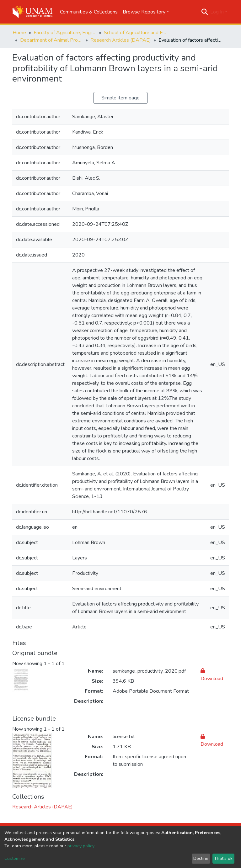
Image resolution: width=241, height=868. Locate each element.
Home (19, 33)
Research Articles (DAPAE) (121, 40)
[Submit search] (205, 12)
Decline (201, 858)
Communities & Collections (89, 12)
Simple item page (120, 98)
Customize (15, 858)
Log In (217, 12)
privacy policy (81, 846)
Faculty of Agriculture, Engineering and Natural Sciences (65, 33)
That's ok (223, 858)
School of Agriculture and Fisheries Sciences (135, 33)
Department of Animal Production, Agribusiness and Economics (51, 40)
